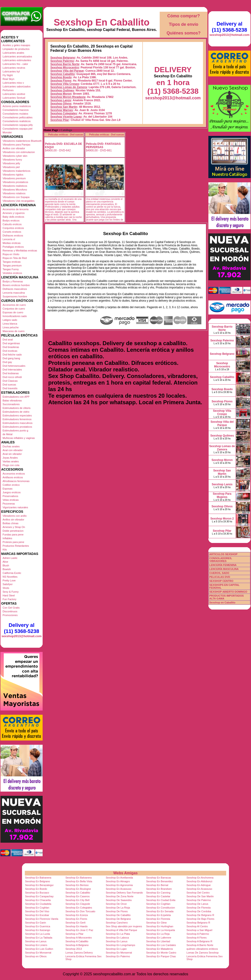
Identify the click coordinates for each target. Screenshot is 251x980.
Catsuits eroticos (12, 224)
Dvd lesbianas (11, 373)
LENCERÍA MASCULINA (224, 569)
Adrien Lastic (10, 558)
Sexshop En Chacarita (38, 900)
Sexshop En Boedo (36, 889)
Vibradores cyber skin (15, 156)
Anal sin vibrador (12, 454)
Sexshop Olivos (61, 104)
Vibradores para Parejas (16, 145)
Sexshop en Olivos (36, 956)
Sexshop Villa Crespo (65, 84)
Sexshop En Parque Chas (161, 956)
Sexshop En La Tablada (39, 938)
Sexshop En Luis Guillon (39, 949)
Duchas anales (11, 446)
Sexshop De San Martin (200, 896)
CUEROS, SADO (219, 573)
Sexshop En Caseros (77, 896)
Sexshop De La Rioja (118, 908)
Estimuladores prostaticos (17, 427)
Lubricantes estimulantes (17, 60)
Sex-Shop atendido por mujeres (124, 926)
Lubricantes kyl (11, 71)
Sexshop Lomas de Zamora (69, 87)
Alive (5, 562)
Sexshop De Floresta (199, 908)
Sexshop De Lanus (197, 904)
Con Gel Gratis (11, 608)
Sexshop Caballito (63, 74)
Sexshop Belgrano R (198, 923)
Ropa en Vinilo (11, 254)
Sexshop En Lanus (117, 941)
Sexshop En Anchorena (200, 878)
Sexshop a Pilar (74, 934)
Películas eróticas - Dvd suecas (66, 135)
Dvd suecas (9, 385)
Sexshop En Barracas (159, 878)
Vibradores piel (11, 167)
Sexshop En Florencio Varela (42, 919)
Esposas (7, 489)
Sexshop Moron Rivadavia (68, 97)
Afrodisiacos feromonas (16, 481)
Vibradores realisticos (15, 186)
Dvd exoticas (10, 351)
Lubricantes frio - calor (15, 64)
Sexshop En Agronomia (119, 885)
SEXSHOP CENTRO (221, 581)
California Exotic (12, 573)
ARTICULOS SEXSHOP (223, 554)
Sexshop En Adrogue (199, 885)
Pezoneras (9, 504)
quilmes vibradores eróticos (202, 949)
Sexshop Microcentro (65, 67)
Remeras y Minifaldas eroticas (20, 251)
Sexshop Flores (61, 81)
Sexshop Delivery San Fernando (124, 893)
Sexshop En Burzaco (37, 893)
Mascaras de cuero (14, 331)
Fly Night (8, 75)
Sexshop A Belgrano (77, 945)
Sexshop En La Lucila (37, 934)
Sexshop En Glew (156, 923)
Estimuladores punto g (15, 430)
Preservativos (10, 496)
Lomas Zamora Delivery (79, 953)
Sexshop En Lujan (116, 949)
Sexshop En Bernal (157, 885)
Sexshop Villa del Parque (67, 71)
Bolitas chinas (11, 523)
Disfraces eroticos (13, 236)
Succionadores (11, 404)
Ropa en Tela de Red (15, 258)
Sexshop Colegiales (64, 113)
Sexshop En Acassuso (119, 889)
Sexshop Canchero (117, 923)
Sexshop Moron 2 (222, 519)
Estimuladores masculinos (18, 423)
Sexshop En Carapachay (39, 896)
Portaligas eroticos (13, 247)
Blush (6, 565)
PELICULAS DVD (220, 577)
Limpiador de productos (16, 49)
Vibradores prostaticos (15, 182)
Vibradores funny (12, 160)
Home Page (51, 130)
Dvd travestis (10, 388)
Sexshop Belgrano (63, 58)
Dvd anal (8, 340)
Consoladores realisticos (17, 121)
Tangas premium (12, 266)
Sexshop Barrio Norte (65, 64)
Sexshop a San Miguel (199, 930)
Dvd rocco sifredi (12, 377)
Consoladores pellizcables (18, 117)
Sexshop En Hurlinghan (160, 926)
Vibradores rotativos (14, 193)
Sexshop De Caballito (118, 915)
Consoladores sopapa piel (17, 129)
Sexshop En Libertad (158, 941)
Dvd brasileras (11, 347)
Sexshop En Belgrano (37, 881)
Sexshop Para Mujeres (222, 495)
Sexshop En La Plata (118, 934)
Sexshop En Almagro (118, 881)
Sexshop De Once (116, 904)
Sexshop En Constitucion (161, 908)
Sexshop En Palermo (118, 956)
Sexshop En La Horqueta (161, 930)
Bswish (7, 569)
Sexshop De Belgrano (118, 919)
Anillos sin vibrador (13, 520)
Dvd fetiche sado (12, 355)
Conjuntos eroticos (13, 228)
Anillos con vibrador (14, 148)
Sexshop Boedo (61, 77)
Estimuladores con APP (16, 397)
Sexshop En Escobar (37, 915)
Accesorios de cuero (14, 305)
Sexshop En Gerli (75, 923)
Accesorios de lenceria (16, 209)
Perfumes (8, 90)
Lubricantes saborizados (17, 86)
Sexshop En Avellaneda (119, 878)
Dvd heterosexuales (14, 366)
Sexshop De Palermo (199, 900)
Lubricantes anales (13, 53)
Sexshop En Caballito (102, 22)
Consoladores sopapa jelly (18, 125)
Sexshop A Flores (197, 938)
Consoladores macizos (16, 110)
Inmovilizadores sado (15, 316)
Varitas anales (11, 461)
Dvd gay (7, 362)
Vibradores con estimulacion (19, 152)
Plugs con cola (11, 465)
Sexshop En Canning (158, 893)
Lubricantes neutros (14, 68)
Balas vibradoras (12, 400)
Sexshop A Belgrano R (199, 941)
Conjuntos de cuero (14, 309)
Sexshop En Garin (35, 923)
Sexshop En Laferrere (159, 938)
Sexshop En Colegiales (79, 908)
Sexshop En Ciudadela (38, 904)
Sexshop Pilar (60, 120)
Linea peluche (11, 327)
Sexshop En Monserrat (38, 953)
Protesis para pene (13, 542)
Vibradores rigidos (13, 175)
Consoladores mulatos (15, 114)
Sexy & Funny (11, 592)
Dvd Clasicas (10, 381)
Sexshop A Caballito (77, 941)
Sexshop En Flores (76, 919)
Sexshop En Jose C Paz (79, 930)
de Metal (7, 434)
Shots (6, 588)
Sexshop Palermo (62, 61)
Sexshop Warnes (62, 110)
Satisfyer (8, 584)
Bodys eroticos (11, 221)
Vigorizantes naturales (15, 507)
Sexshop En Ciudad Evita (161, 900)
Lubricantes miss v (13, 83)
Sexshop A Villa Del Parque (122, 930)
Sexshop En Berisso (77, 885)
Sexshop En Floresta (158, 919)
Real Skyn (8, 79)
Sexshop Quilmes (62, 90)
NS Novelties (10, 577)
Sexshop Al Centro (197, 926)
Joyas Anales (10, 458)
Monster (7, 132)
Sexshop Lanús (61, 100)
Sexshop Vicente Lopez (66, 117)
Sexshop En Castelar (158, 896)
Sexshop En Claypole (78, 904)
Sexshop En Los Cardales (161, 945)
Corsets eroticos (12, 232)
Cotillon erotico (11, 485)
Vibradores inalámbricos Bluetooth (22, 141)
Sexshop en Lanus (36, 941)
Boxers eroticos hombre (16, 285)
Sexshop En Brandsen (159, 889)
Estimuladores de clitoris (17, 408)
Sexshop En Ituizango (38, 930)
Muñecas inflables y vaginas (19, 438)
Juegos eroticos (12, 492)
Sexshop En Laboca (117, 938)
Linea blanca (10, 324)
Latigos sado (10, 320)
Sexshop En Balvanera (38, 878)
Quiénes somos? (183, 33)
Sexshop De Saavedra (119, 900)
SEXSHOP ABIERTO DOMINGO (228, 592)
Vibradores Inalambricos (16, 171)
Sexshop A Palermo (198, 934)
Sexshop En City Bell (77, 900)
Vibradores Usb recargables (18, 201)
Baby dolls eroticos (13, 217)
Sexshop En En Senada (160, 911)
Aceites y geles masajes (16, 45)
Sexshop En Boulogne (78, 889)
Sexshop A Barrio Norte (200, 945)
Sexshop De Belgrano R (200, 915)
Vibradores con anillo (15, 516)
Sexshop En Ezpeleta (158, 915)
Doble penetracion (13, 531)
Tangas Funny (11, 269)
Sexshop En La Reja (158, 934)
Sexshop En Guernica (38, 926)
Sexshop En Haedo (76, 926)
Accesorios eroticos (14, 474)
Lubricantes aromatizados (17, 56)
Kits (5, 550)
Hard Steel (9, 595)
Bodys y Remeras (13, 281)
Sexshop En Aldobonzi (199, 881)
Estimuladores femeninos (17, 419)
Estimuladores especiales (17, 415)
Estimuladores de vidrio (16, 412)
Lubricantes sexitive (14, 94)
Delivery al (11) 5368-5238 (22, 628)
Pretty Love (9, 580)
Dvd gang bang (11, 358)
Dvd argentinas (11, 343)
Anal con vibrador (13, 450)
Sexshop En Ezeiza (76, 915)
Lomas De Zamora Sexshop (203, 953)
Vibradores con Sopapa (16, 197)
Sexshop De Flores (117, 911)
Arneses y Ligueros (14, 213)
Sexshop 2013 (74, 949)
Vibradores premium (14, 178)
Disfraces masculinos (15, 289)
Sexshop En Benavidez (159, 881)
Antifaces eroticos (13, 477)
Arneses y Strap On (14, 527)
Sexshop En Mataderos (159, 949)
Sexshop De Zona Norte (120, 896)
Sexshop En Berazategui (39, 885)
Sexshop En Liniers (36, 945)
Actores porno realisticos (17, 106)
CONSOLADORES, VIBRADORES (221, 560)
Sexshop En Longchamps (120, 945)
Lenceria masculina (14, 293)
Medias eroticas (12, 243)
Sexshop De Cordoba (199, 911)
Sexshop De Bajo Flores (201, 919)
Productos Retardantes (16, 546)
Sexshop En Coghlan (158, 904)
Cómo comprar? (183, 16)
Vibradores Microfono (15, 190)
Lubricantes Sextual (14, 98)
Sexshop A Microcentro (79, 938)
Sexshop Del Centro (198, 893)
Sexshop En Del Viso (37, 911)
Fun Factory (9, 599)
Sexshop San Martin (64, 107)
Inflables (7, 538)
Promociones (10, 615)
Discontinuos (10, 611)
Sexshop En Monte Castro (161, 953)
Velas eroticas (11, 500)
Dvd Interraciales (12, 370)
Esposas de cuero (13, 312)
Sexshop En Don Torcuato (80, 911)
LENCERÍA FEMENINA (223, 565)
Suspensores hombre (15, 296)
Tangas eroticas (12, 262)
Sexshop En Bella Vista (79, 881)
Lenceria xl (9, 239)
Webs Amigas (125, 873)
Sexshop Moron (61, 94)
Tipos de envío (184, 24)
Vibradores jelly (11, 163)
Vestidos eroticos (12, 273)
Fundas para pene (13, 535)
